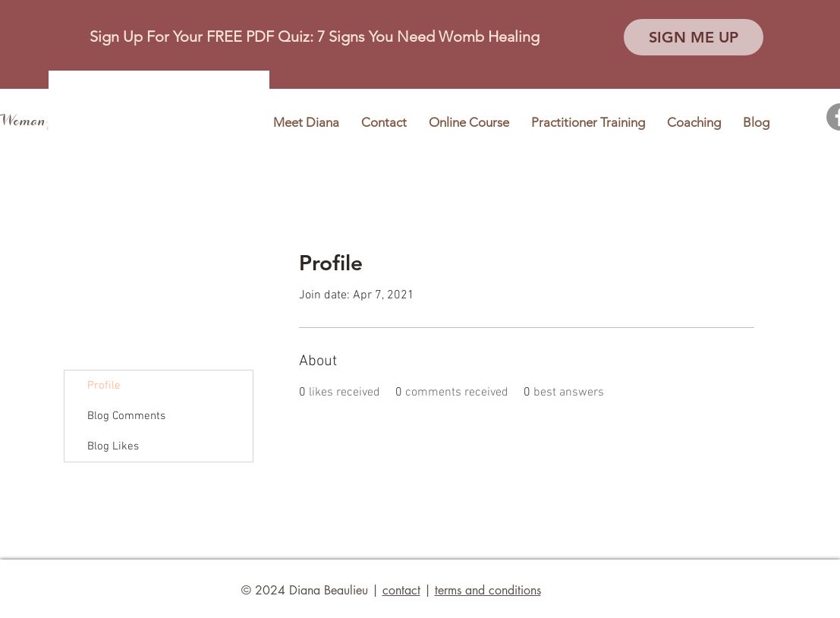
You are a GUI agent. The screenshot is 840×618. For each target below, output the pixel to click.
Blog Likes (113, 446)
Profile (104, 386)
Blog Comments (126, 416)
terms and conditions (488, 590)
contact (401, 590)
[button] (694, 37)
